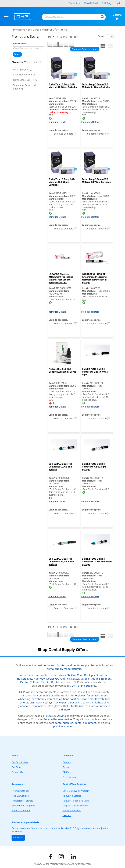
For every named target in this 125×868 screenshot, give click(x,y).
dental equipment (85, 723)
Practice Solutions (72, 811)
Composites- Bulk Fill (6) (25, 80)
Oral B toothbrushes (75, 706)
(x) (55, 29)
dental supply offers (55, 665)
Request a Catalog (72, 796)
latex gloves (54, 706)
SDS (51, 115)
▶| (76, 37)
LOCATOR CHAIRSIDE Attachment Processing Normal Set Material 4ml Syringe (94, 278)
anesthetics (39, 699)
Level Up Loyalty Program (76, 791)
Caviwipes (60, 703)
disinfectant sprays (41, 703)
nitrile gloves (78, 696)
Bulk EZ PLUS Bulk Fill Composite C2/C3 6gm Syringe (60, 467)
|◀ (49, 37)
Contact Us (74, 3)
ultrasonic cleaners (79, 703)
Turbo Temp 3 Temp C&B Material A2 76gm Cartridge (63, 86)
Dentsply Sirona (94, 675)
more (69, 682)
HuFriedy (39, 679)
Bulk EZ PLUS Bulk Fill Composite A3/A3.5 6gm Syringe (61, 562)
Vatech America (90, 679)
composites (38, 706)
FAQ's (66, 772)
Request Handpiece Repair (76, 801)
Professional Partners (22, 801)
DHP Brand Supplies (84, 686)
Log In (118, 3)
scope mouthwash (93, 699)
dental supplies (64, 723)
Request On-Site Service (75, 806)
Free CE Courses (20, 796)
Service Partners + (21, 811)
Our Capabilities (20, 762)
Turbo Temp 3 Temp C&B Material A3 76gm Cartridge (96, 181)
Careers (67, 762)
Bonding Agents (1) (23, 69)
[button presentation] (112, 36)
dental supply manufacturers (64, 669)
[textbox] (68, 17)
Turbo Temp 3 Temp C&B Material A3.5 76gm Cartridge (62, 182)
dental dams (54, 699)
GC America (63, 679)
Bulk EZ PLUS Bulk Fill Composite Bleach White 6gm (95, 372)
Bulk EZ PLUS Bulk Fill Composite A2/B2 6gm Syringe (94, 467)
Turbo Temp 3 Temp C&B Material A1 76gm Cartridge (96, 86)
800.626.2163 (91, 3)
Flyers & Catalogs (20, 791)
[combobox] (69, 17)
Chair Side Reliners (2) (24, 75)
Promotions (19, 30)
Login (52, 130)
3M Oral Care (75, 675)
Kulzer (75, 679)
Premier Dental (50, 682)
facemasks (93, 696)
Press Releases (70, 777)
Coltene (35, 682)
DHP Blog (106, 3)
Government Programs (23, 806)
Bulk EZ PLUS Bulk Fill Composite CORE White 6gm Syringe (97, 562)
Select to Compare (64, 134)
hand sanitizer (72, 699)
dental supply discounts (87, 665)
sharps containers (99, 706)
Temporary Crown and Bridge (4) (24, 87)
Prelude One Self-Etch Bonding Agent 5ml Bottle (62, 370)
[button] (102, 16)
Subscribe (18, 838)
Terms (66, 767)
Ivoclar (50, 679)
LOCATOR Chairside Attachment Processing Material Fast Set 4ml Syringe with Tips (61, 278)
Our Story (16, 767)
